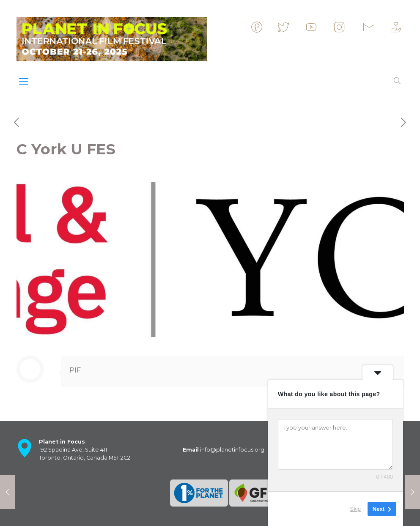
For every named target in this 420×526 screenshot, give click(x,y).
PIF (75, 370)
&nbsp (264, 27)
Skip (355, 509)
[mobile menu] (24, 82)
